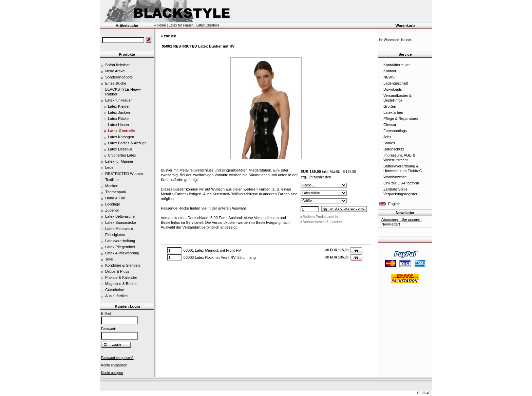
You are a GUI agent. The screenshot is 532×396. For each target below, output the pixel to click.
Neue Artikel (115, 71)
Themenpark (116, 192)
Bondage (113, 204)
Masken (112, 186)
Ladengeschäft (396, 83)
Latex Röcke (118, 119)
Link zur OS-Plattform (401, 183)
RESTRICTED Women (124, 174)
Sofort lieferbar (117, 65)
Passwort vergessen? (117, 358)
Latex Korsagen (121, 137)
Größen (390, 106)
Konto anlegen (112, 373)
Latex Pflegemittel (120, 247)
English (394, 204)
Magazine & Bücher (121, 284)
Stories (389, 143)
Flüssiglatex (115, 235)
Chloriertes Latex (122, 155)
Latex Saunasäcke (121, 222)
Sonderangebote (119, 77)
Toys (109, 259)
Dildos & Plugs (117, 271)
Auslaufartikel (116, 296)
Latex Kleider (119, 106)
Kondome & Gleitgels (123, 265)
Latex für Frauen (119, 100)
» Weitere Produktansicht (319, 217)
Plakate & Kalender (121, 277)
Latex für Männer (119, 161)
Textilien (112, 180)
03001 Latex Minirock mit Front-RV (212, 250)
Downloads (393, 89)
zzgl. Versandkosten (316, 177)
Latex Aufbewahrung (122, 253)
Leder (110, 167)
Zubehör (112, 210)
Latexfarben (393, 112)
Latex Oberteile (121, 131)
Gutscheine (115, 290)
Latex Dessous (120, 149)
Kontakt (390, 71)
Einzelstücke (116, 83)
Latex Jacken (119, 112)
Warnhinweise (395, 177)
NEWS (389, 77)
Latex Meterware (119, 229)
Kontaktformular (397, 65)
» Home (160, 25)
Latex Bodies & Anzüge (127, 143)
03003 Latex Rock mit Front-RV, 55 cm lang (220, 257)
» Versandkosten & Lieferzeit (322, 222)
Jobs (387, 137)
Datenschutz (394, 149)
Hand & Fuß (115, 198)
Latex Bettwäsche (120, 216)
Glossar (390, 125)
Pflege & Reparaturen (401, 119)
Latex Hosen (118, 125)
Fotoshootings (395, 131)
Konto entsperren (114, 365)
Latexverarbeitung (120, 241)
